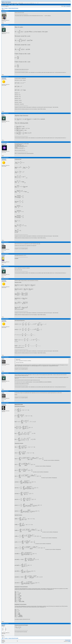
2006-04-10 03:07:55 (5, 319)
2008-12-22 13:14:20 (5, 623)
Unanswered (68, 6)
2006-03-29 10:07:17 (5, 11)
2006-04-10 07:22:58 (5, 373)
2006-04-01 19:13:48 (5, 77)
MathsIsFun (4, 12)
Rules (9, 5)
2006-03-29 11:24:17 (5, 25)
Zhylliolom (4, 404)
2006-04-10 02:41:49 (5, 279)
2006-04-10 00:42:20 (5, 254)
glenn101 (3, 625)
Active (65, 6)
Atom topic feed (68, 640)
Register (16, 5)
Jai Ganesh (4, 78)
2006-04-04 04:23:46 (5, 113)
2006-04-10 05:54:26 (5, 357)
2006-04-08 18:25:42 (5, 158)
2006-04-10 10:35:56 (5, 391)
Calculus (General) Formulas (13, 8)
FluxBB (69, 641)
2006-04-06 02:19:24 (5, 142)
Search (12, 5)
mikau (3, 244)
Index (3, 5)
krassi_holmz (4, 144)
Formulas (6, 8)
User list (6, 5)
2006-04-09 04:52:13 (5, 242)
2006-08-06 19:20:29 (5, 403)
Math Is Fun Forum (6, 2)
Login (19, 5)
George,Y (3, 255)
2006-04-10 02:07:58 (5, 266)
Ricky (3, 26)
